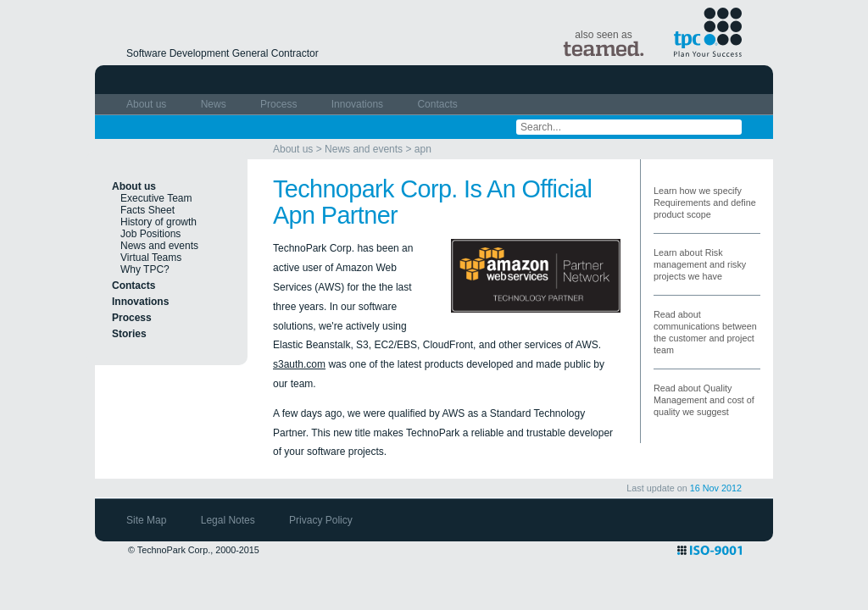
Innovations (359, 104)
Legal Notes (229, 520)
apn (423, 149)
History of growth (159, 222)
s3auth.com (299, 364)
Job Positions (150, 234)
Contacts (437, 104)
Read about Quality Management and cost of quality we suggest (704, 400)
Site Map (148, 520)
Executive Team (156, 198)
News (215, 104)
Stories (129, 334)
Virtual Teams (151, 258)
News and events (364, 149)
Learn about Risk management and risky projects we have (700, 264)
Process (280, 104)
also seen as (604, 43)
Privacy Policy (321, 520)
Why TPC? (145, 269)
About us (148, 104)
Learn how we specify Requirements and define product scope (705, 202)
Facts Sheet (147, 210)
